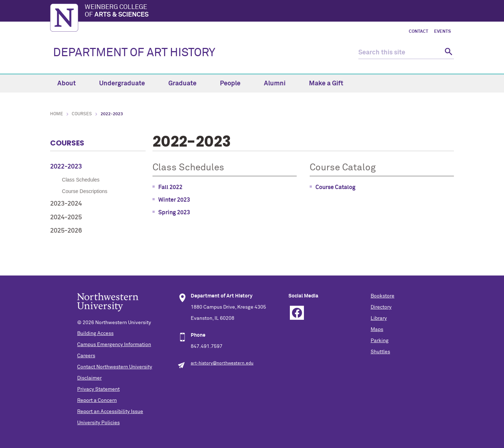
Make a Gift (326, 84)
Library (379, 318)
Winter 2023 (174, 200)
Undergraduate (126, 84)
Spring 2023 (174, 212)
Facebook (297, 313)
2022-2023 (66, 167)
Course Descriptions (85, 191)
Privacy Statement (98, 389)
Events (443, 32)
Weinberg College (269, 12)
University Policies (98, 423)
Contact (419, 32)
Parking (380, 341)
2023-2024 (66, 204)
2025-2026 (66, 231)
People (234, 84)
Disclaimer (89, 378)
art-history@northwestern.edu (222, 363)
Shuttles (380, 352)
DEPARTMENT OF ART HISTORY (134, 53)
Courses (82, 114)
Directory (381, 307)
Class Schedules (81, 180)
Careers (86, 356)
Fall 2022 (170, 187)
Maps (377, 330)
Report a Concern (97, 400)
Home (57, 114)
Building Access (95, 333)
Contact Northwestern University (115, 367)
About (71, 84)
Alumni (279, 84)
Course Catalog (335, 187)
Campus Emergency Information (114, 345)
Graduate (187, 84)
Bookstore (383, 296)
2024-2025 (66, 218)
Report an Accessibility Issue (110, 412)
